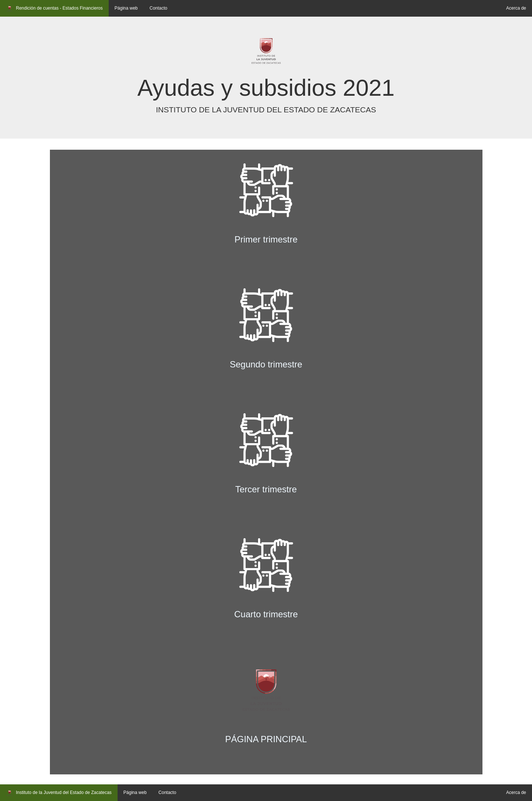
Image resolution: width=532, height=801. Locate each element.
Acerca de (516, 8)
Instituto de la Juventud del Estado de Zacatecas (59, 793)
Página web (126, 8)
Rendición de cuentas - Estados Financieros (54, 9)
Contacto (159, 8)
